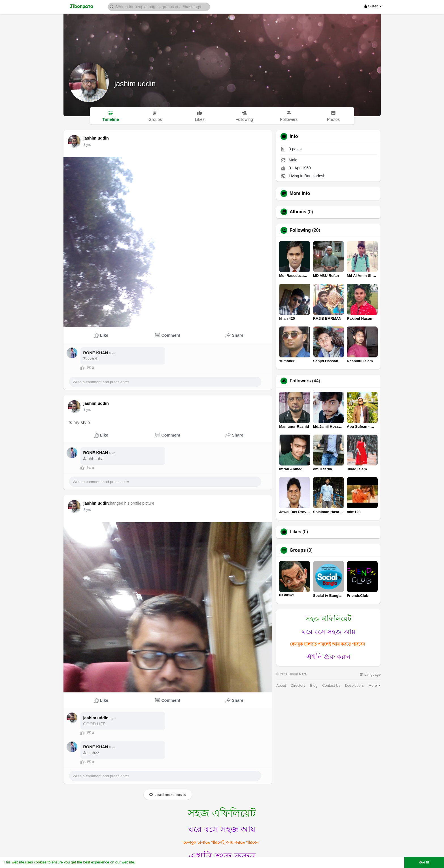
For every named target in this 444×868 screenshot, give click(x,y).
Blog (314, 685)
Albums (298, 212)
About (281, 685)
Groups (298, 550)
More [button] (374, 685)
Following (300, 230)
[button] (159, 6)
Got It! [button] (424, 862)
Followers (300, 381)
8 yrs (87, 145)
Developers (354, 685)
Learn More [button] (146, 862)
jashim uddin (135, 84)
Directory (298, 685)
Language (370, 674)
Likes (295, 532)
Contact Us (331, 685)
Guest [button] (373, 6)
